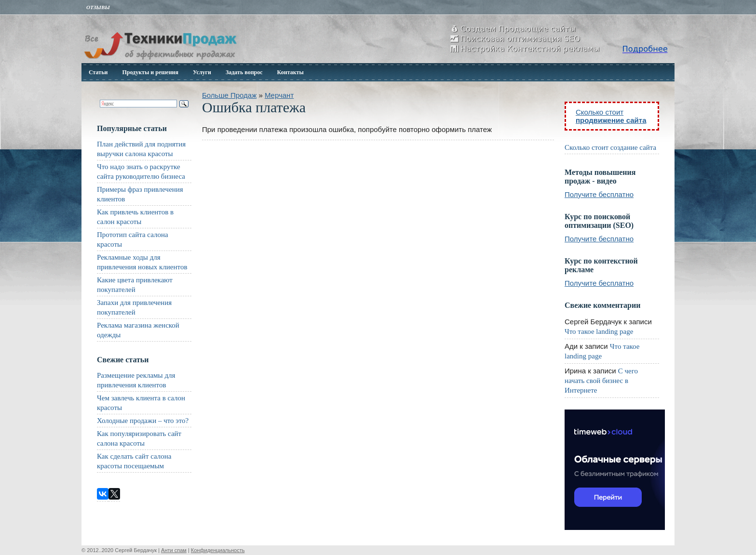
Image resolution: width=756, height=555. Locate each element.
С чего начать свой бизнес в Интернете (601, 381)
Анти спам (174, 550)
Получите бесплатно (599, 194)
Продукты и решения (150, 72)
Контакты (290, 72)
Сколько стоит (611, 116)
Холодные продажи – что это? (143, 421)
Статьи (98, 72)
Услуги (202, 72)
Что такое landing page (599, 331)
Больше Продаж (229, 95)
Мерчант (279, 95)
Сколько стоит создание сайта (610, 147)
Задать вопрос (244, 72)
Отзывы (98, 7)
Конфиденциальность (218, 550)
